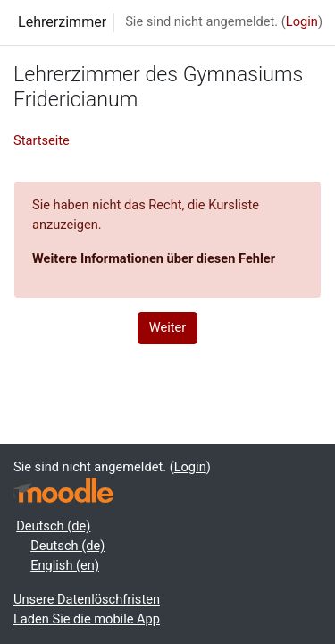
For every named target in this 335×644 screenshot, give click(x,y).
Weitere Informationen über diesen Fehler (154, 258)
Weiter (168, 327)
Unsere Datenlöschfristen (87, 599)
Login (302, 21)
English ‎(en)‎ (65, 565)
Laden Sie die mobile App (87, 619)
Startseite (42, 140)
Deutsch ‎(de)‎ (53, 526)
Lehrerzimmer (62, 22)
